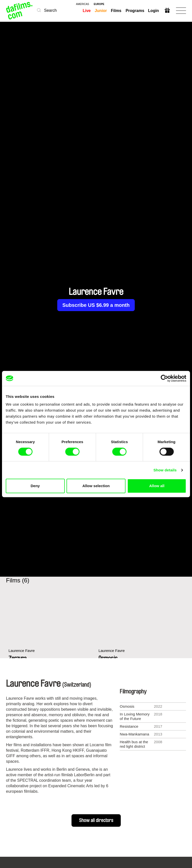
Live (87, 11)
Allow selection (96, 486)
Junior (101, 11)
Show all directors (96, 820)
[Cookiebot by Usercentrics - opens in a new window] (164, 378)
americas (82, 4)
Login (153, 11)
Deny (35, 486)
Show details (165, 470)
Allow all (157, 486)
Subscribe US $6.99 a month (96, 305)
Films (116, 11)
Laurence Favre (22, 651)
